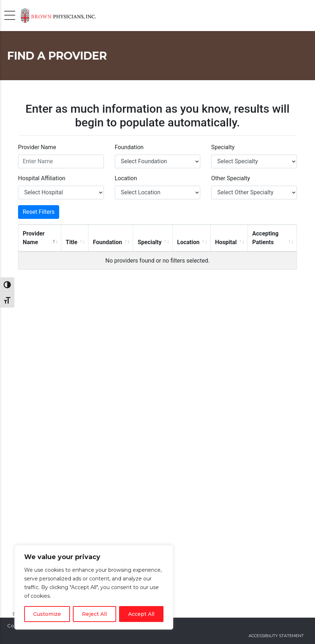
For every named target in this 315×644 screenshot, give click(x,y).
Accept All (141, 614)
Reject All (94, 614)
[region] (94, 587)
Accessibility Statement (276, 636)
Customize (47, 614)
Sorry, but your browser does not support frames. (157, 347)
